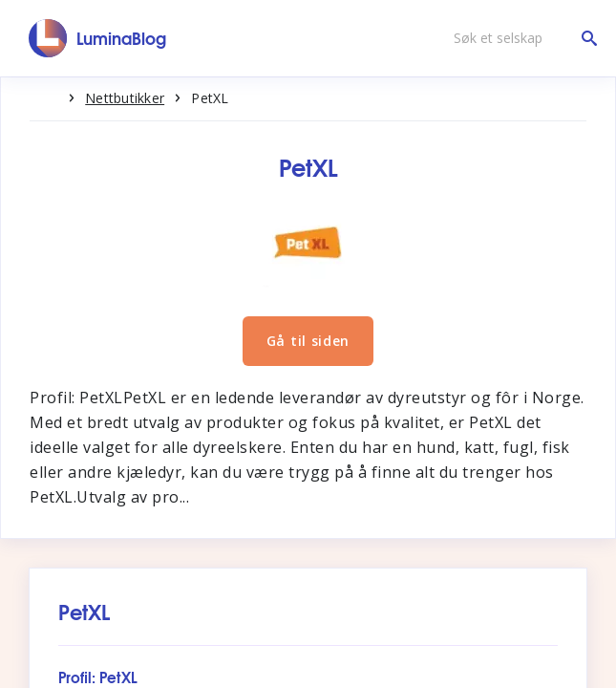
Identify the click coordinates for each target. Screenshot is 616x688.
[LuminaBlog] (98, 38)
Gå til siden (308, 341)
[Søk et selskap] (520, 38)
